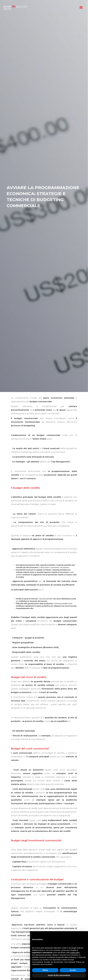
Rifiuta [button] (45, 970)
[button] (81, 8)
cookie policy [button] (75, 953)
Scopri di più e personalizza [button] (59, 975)
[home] (39, 8)
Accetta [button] (73, 970)
